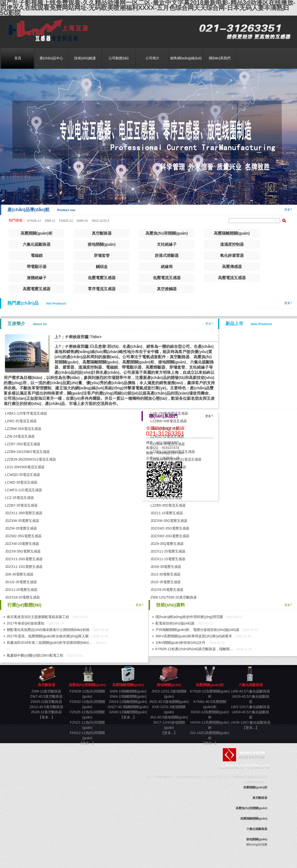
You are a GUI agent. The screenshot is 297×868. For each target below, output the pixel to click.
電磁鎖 (37, 256)
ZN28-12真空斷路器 (46, 712)
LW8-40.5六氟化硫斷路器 (251, 691)
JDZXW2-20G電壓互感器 (170, 536)
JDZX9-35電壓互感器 (167, 590)
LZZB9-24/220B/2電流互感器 (27, 452)
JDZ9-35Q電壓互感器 (167, 544)
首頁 (18, 58)
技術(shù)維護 (85, 58)
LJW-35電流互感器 (165, 482)
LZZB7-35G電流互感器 (23, 444)
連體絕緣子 (37, 278)
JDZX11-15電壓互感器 (168, 559)
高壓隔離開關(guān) (232, 233)
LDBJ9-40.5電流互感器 (168, 467)
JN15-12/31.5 (100, 221)
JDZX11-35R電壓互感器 (24, 513)
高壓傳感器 (232, 267)
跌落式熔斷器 (167, 256)
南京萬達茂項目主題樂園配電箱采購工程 (38, 617)
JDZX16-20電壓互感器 (22, 597)
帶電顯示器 (37, 267)
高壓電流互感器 (232, 278)
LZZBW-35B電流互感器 (169, 421)
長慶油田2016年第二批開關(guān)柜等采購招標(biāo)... (49, 643)
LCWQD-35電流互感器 (23, 475)
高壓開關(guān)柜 (37, 233)
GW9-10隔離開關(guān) (128, 691)
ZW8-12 (50, 221)
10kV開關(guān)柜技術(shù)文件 (180, 643)
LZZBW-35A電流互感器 (23, 429)
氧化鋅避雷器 (232, 256)
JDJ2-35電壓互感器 (166, 582)
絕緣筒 (167, 267)
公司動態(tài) (119, 58)
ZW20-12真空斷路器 (47, 702)
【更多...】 (47, 717)
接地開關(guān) (102, 244)
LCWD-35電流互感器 (21, 482)
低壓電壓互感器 (102, 278)
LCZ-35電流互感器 (19, 498)
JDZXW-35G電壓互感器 (169, 521)
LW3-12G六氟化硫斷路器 (251, 707)
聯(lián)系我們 (220, 58)
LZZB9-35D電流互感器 (168, 505)
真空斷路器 (46, 31)
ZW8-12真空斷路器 (47, 691)
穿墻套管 (102, 256)
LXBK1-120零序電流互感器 (26, 413)
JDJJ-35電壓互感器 (165, 574)
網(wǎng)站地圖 (257, 845)
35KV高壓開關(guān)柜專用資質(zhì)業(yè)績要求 (194, 636)
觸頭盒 (102, 267)
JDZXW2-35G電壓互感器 (170, 528)
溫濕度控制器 (232, 244)
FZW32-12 (66, 221)
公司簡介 (152, 58)
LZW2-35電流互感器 (21, 421)
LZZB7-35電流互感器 (21, 505)
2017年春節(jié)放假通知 (25, 623)
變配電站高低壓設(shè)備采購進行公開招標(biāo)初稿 (48, 630)
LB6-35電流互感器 (165, 429)
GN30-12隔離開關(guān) (128, 712)
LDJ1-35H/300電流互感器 (25, 467)
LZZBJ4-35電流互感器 (168, 444)
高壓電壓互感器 (37, 289)
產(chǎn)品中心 (51, 58)
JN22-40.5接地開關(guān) (169, 702)
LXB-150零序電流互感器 (169, 413)
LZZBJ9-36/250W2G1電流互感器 (176, 459)
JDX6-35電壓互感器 (166, 567)
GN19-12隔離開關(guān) (128, 702)
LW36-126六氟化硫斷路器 (251, 722)
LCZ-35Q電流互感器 (166, 498)
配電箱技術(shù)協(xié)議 (175, 623)
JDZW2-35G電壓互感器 (23, 536)
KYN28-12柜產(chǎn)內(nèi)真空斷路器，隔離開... (194, 649)
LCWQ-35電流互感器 (167, 475)
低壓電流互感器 (167, 278)
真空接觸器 (167, 289)
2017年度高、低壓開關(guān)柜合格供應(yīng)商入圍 (48, 636)
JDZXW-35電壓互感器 (22, 521)
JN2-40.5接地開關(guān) (169, 717)
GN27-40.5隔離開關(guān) (128, 707)
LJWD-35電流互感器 (166, 490)
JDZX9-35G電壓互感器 (23, 551)
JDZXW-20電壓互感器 (22, 544)
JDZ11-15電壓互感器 (167, 513)
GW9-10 (82, 221)
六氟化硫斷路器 (37, 244)
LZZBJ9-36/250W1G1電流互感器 (30, 459)
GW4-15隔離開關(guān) (128, 696)
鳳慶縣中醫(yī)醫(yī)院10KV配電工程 (35, 655)
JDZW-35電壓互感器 (21, 528)
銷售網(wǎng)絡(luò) (186, 58)
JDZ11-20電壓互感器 (21, 590)
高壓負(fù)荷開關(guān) (167, 233)
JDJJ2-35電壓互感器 (21, 582)
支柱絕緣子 (167, 244)
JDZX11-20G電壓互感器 (24, 559)
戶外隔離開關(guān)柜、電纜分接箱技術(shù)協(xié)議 (197, 630)
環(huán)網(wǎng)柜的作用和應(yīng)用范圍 (189, 617)
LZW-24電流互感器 (20, 436)
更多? (288, 210)
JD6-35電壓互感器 (19, 574)
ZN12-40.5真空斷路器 (46, 707)
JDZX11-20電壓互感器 (168, 551)
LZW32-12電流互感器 (167, 436)
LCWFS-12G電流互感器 (24, 490)
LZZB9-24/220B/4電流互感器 (173, 452)
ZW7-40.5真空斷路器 (46, 696)
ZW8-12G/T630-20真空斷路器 (174, 597)
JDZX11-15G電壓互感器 (24, 567)
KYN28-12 (34, 221)
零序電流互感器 (102, 289)
